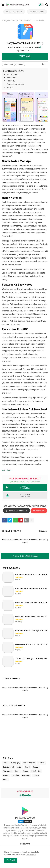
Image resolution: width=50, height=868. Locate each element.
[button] (47, 5)
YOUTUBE (39, 511)
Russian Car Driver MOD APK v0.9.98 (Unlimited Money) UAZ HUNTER (32, 603)
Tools (5, 763)
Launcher (15, 775)
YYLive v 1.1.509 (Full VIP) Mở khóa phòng (32, 659)
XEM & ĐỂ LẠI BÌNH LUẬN (25, 556)
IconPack (42, 763)
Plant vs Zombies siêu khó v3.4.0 (31, 617)
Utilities (36, 775)
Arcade (25, 771)
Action (20, 767)
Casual (36, 767)
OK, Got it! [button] (11, 860)
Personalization (29, 763)
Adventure (26, 775)
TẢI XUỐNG (25, 56)
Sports (17, 771)
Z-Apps (15, 20)
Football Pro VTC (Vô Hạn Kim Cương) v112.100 (32, 631)
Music (6, 779)
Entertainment (9, 767)
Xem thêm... (7, 470)
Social (28, 767)
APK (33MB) (25, 494)
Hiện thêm (43, 531)
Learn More (31, 855)
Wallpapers (7, 771)
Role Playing (36, 771)
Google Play (25, 488)
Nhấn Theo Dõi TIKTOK (17, 511)
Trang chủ (6, 20)
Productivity (9, 64)
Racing (6, 775)
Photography (15, 763)
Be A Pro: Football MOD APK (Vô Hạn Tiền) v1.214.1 (32, 575)
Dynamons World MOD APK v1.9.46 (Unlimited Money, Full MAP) (32, 645)
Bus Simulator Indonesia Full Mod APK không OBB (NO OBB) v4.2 (32, 589)
